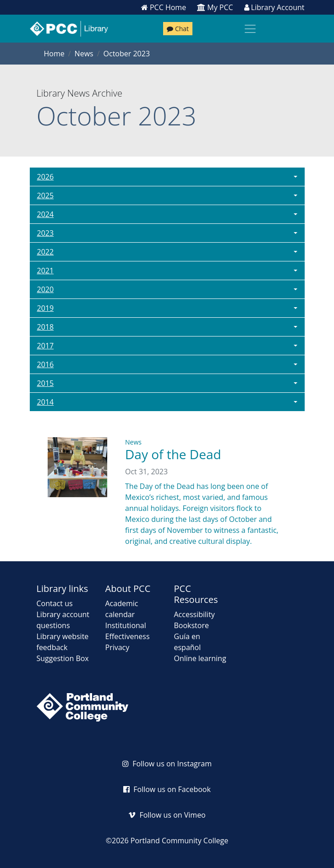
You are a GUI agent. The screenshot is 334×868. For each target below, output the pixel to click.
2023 (46, 233)
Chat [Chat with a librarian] (178, 29)
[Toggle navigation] (250, 29)
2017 (46, 346)
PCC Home (164, 7)
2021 (46, 271)
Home (54, 54)
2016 (46, 364)
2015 (46, 383)
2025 (46, 195)
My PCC (215, 7)
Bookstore (192, 625)
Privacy (118, 647)
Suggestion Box (63, 658)
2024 (46, 214)
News (84, 54)
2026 (46, 177)
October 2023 (127, 54)
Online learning (200, 658)
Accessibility (194, 614)
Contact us (55, 603)
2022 (46, 252)
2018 (46, 327)
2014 (46, 402)
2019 (46, 308)
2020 (46, 289)
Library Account (274, 7)
